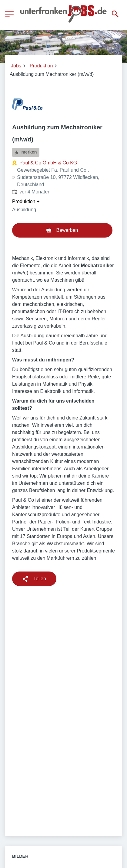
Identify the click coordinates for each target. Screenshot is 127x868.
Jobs (16, 66)
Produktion (41, 66)
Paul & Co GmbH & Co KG (48, 163)
